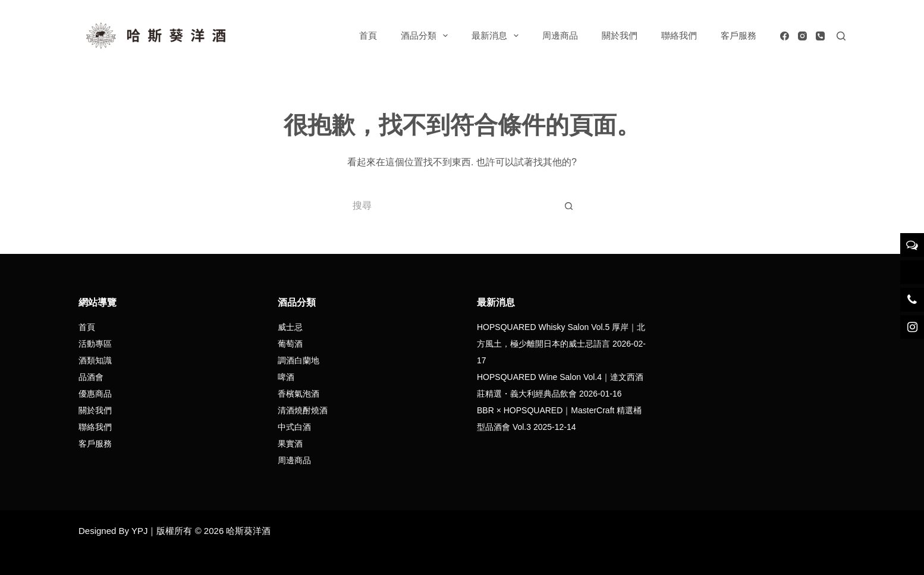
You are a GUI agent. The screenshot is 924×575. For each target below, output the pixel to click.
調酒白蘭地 (298, 360)
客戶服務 (738, 35)
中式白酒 (294, 427)
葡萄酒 (290, 344)
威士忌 (290, 327)
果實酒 (290, 444)
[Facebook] (785, 36)
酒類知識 (95, 360)
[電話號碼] (820, 36)
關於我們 (620, 35)
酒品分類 (427, 36)
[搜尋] (841, 36)
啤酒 (286, 377)
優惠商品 (95, 394)
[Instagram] (802, 36)
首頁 (368, 35)
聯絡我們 (679, 35)
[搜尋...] (450, 206)
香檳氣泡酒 (298, 394)
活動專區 (95, 344)
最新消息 (497, 36)
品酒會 (91, 377)
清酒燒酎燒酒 (303, 410)
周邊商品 (560, 35)
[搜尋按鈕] (569, 206)
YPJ (140, 531)
